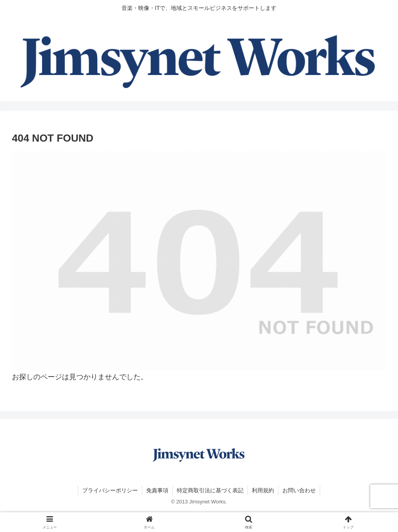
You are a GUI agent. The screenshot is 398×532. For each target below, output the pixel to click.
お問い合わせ (299, 490)
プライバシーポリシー (110, 490)
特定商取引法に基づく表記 (210, 490)
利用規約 (263, 490)
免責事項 (157, 490)
